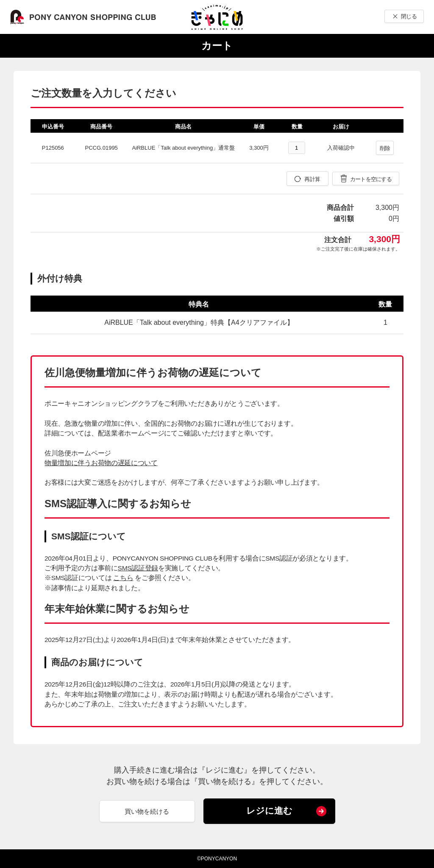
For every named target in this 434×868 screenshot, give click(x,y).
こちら (123, 578)
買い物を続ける (147, 811)
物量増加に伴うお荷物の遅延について (101, 463)
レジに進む (269, 811)
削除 (385, 148)
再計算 (312, 179)
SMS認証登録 (138, 568)
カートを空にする (371, 179)
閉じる (409, 16)
